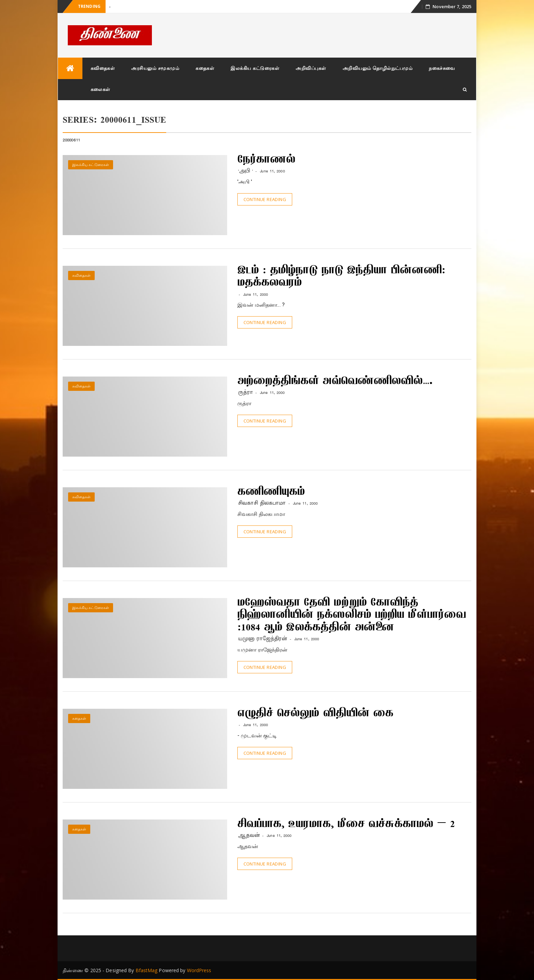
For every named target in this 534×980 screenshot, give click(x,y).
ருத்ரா (246, 392)
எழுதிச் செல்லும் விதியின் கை (316, 714)
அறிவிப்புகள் (311, 68)
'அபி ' (246, 171)
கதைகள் (205, 68)
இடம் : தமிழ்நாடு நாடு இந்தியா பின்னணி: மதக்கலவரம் (342, 277)
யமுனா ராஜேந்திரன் (263, 639)
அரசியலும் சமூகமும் (155, 68)
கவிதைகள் (103, 68)
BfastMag (147, 970)
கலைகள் (100, 89)
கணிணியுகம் (271, 492)
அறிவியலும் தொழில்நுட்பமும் (378, 68)
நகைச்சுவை (442, 68)
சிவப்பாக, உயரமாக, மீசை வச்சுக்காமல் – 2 (346, 825)
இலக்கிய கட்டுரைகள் (255, 68)
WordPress (199, 970)
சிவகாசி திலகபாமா (262, 503)
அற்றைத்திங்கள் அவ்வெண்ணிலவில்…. (335, 382)
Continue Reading (265, 199)
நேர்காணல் (266, 160)
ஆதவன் (249, 835)
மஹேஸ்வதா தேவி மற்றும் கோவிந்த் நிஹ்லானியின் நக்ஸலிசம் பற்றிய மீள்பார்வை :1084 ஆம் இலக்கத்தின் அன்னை (352, 616)
